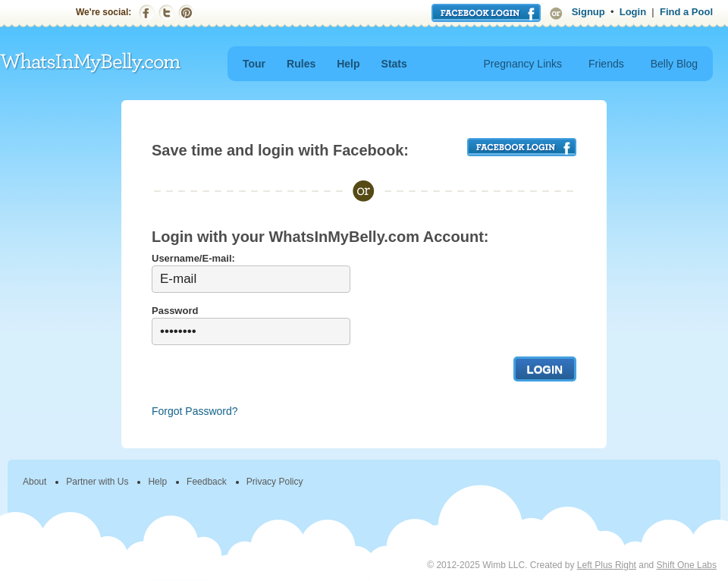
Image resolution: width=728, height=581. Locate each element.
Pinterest (186, 13)
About (35, 482)
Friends (606, 64)
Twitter (166, 13)
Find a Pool (686, 12)
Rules (301, 64)
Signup (588, 12)
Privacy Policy (275, 482)
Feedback (207, 482)
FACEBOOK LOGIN (522, 147)
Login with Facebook (486, 13)
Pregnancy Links (523, 64)
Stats (394, 64)
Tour (254, 64)
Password (175, 311)
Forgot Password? (195, 411)
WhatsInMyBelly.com (91, 63)
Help (348, 64)
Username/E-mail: (193, 258)
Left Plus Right (607, 565)
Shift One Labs (687, 565)
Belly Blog (674, 64)
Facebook (147, 13)
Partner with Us (97, 482)
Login (633, 12)
